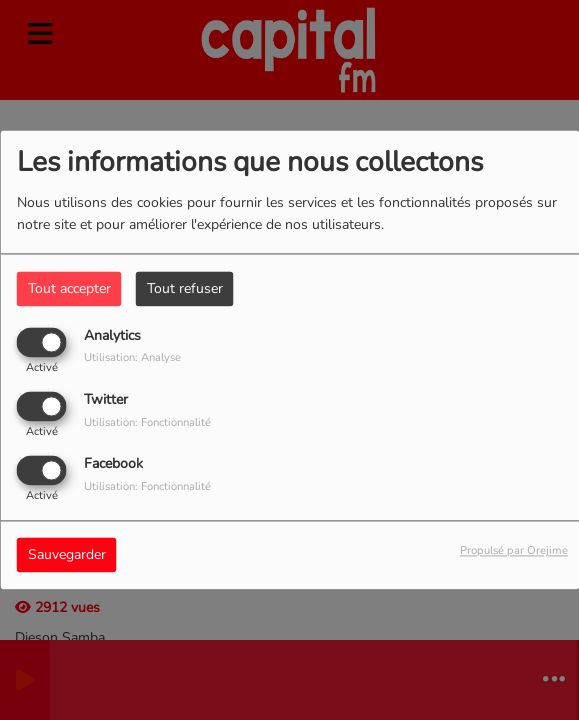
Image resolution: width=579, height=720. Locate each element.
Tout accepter (69, 288)
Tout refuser (185, 288)
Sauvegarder (67, 555)
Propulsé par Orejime (514, 551)
